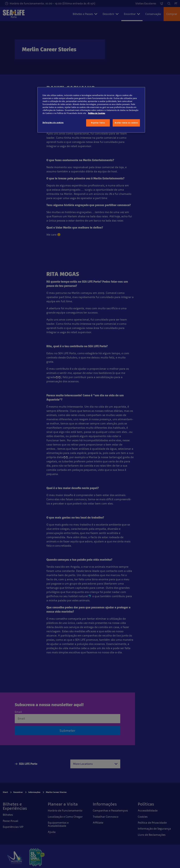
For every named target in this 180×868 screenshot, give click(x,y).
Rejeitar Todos (98, 123)
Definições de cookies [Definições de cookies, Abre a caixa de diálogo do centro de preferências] (53, 123)
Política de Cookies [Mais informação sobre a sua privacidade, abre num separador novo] (97, 113)
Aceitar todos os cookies (126, 123)
